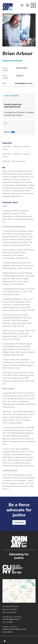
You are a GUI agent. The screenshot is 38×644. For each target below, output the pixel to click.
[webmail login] (22, 5)
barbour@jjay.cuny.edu (24, 83)
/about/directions (19, 591)
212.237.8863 (7, 632)
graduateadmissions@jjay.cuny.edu (14, 629)
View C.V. (9, 132)
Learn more (19, 522)
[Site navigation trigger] (33, 5)
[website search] (28, 5)
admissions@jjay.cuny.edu (11, 619)
